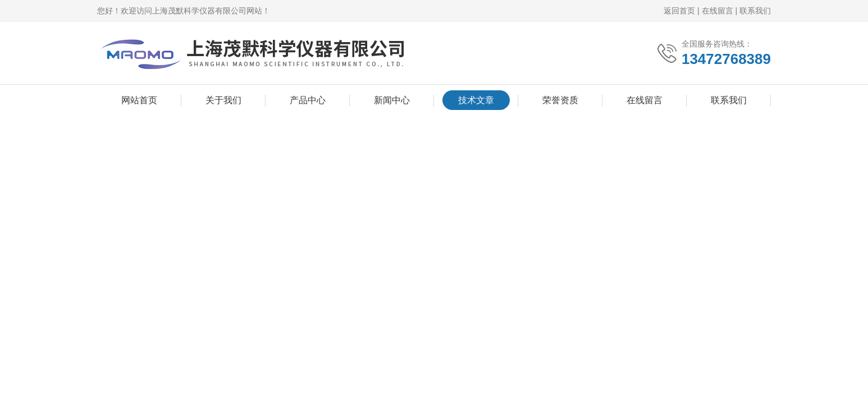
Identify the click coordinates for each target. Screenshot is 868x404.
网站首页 (139, 100)
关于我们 (223, 100)
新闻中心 (392, 100)
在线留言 (718, 11)
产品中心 (308, 100)
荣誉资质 (560, 100)
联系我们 (755, 11)
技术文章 (476, 100)
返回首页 (679, 11)
